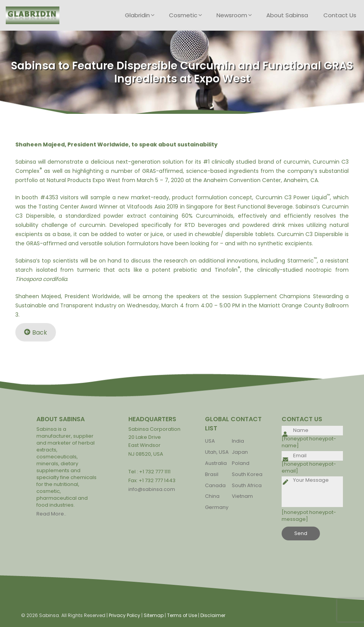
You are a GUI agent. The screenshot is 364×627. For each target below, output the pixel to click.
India (238, 441)
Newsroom (238, 15)
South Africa (247, 485)
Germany (217, 507)
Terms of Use (182, 615)
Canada (215, 485)
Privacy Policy (125, 615)
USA (210, 441)
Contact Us (340, 15)
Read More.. (51, 514)
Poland (241, 463)
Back (36, 332)
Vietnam (242, 496)
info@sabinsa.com (152, 489)
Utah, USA (217, 452)
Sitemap (154, 615)
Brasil (212, 474)
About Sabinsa (287, 15)
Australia (216, 463)
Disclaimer (213, 615)
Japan (240, 452)
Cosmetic (189, 15)
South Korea (247, 474)
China (212, 496)
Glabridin (143, 15)
